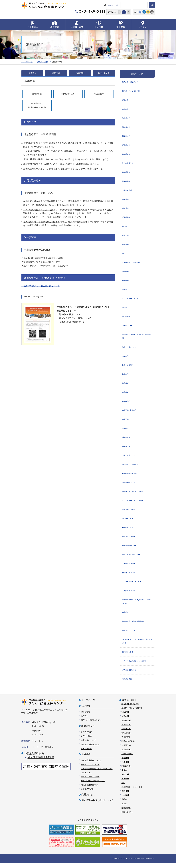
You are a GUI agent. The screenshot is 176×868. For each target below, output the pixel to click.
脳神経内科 (126, 127)
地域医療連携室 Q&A (90, 790)
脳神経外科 (126, 182)
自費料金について (88, 745)
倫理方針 (85, 721)
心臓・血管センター (129, 458)
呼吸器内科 (126, 146)
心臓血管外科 (127, 191)
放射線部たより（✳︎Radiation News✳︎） (37, 105)
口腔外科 (125, 273)
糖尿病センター (128, 531)
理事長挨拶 (86, 717)
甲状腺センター (128, 522)
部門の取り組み (68, 94)
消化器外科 (126, 173)
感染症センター (128, 440)
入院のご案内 (86, 741)
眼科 (124, 255)
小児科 (125, 227)
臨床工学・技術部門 (129, 413)
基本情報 (32, 73)
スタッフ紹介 (104, 73)
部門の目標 (37, 94)
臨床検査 (125, 386)
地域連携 (86, 759)
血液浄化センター (129, 540)
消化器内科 (126, 155)
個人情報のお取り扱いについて (97, 805)
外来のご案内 (86, 737)
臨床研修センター (129, 657)
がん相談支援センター (130, 675)
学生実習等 (99, 94)
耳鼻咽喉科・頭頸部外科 (131, 264)
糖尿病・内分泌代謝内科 (131, 91)
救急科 (125, 309)
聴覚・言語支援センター (131, 558)
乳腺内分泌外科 (128, 164)
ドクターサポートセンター (132, 586)
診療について (88, 731)
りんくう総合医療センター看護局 (134, 666)
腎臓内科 (125, 100)
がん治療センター (129, 513)
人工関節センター (129, 595)
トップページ (27, 62)
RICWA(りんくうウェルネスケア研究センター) (137, 646)
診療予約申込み (87, 794)
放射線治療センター (129, 549)
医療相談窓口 (127, 684)
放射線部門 (126, 404)
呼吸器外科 (126, 218)
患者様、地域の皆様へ (90, 781)
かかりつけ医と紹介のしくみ (93, 786)
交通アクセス (88, 800)
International (112, 5)
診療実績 (56, 73)
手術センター (127, 449)
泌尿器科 (125, 246)
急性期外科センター (129, 486)
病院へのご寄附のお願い (91, 725)
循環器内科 (126, 137)
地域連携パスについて (90, 769)
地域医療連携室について (91, 765)
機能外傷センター (129, 577)
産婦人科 (125, 237)
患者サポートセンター (130, 635)
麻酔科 (125, 291)
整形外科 (125, 200)
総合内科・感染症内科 (130, 82)
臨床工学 (125, 422)
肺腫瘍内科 (126, 118)
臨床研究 (125, 617)
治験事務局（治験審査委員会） (133, 626)
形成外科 (125, 209)
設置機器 (80, 73)
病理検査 (125, 395)
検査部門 (125, 377)
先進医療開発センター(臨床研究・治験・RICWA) (137, 606)
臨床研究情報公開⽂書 (41, 762)
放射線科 (125, 282)
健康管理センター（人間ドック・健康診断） (137, 338)
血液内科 (125, 109)
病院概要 (86, 711)
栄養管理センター (129, 568)
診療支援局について (129, 349)
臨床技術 (125, 431)
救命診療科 (126, 318)
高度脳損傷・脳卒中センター (133, 495)
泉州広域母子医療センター (132, 468)
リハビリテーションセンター (133, 504)
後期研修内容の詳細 (129, 477)
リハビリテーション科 (130, 300)
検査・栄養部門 (128, 367)
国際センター (127, 328)
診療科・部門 (43, 62)
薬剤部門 (125, 358)
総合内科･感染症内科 (130, 709)
